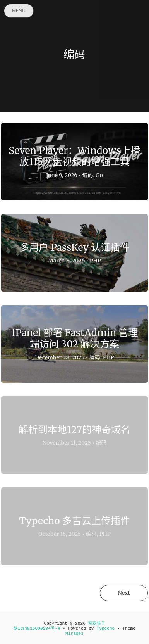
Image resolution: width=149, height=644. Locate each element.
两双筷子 (97, 623)
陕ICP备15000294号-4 (37, 628)
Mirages (74, 634)
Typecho (105, 628)
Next (124, 593)
